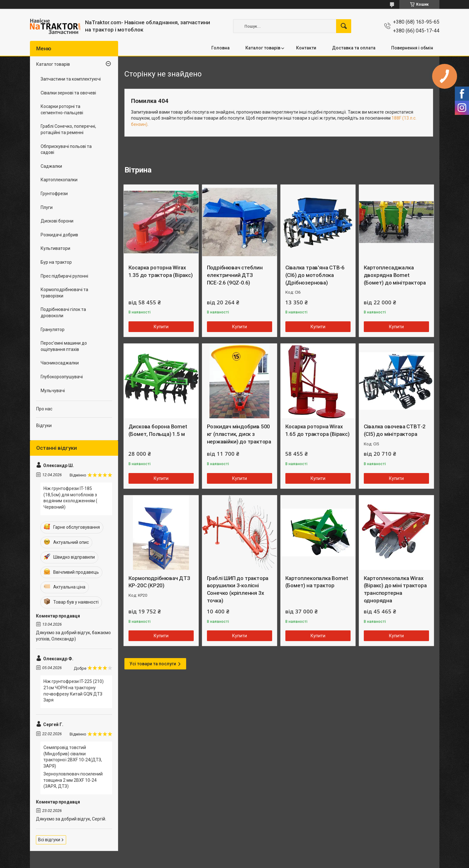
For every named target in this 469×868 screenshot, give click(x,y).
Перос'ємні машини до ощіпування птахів (64, 346)
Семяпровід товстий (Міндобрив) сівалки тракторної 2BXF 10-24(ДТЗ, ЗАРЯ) (73, 757)
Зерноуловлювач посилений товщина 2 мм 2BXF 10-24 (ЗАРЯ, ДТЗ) (73, 780)
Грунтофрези (54, 194)
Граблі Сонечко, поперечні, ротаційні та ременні (68, 129)
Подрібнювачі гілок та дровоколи (63, 313)
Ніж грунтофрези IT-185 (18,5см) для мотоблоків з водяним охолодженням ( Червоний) (70, 498)
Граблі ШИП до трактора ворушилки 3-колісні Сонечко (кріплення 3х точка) (238, 589)
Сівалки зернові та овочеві (68, 93)
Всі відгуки (49, 840)
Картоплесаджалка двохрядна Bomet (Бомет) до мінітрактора (395, 275)
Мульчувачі (53, 391)
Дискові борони (57, 221)
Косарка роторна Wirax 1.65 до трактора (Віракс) (317, 430)
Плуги (47, 207)
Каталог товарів (263, 48)
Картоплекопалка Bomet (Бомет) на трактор (317, 582)
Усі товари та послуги (153, 664)
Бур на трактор (56, 262)
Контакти (306, 48)
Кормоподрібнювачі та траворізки (64, 293)
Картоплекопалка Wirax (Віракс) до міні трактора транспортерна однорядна (395, 589)
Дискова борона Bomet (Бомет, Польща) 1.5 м (158, 430)
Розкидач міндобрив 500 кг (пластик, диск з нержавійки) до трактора (239, 434)
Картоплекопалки (59, 180)
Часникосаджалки (60, 363)
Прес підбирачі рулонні (64, 276)
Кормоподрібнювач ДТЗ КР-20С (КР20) (159, 582)
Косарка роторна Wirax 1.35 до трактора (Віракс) (161, 271)
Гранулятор (53, 330)
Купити (161, 327)
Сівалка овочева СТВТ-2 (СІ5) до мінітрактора (395, 430)
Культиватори (55, 248)
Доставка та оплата (354, 48)
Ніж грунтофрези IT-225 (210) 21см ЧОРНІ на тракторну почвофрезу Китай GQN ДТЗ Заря (74, 691)
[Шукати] (344, 26)
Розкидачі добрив (59, 235)
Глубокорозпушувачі (62, 377)
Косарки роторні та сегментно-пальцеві (62, 110)
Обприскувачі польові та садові (66, 149)
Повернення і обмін (412, 48)
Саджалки (51, 166)
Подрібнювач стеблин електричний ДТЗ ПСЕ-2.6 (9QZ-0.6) (235, 275)
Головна (220, 48)
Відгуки (44, 426)
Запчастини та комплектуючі (71, 79)
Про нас (44, 409)
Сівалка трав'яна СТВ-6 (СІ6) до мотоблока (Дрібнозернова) (315, 275)
